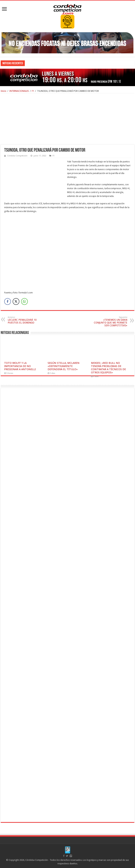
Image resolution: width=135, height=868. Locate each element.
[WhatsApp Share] (24, 301)
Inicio (4, 91)
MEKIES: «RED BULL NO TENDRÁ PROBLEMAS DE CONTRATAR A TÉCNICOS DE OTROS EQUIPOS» (108, 368)
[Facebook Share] (8, 301)
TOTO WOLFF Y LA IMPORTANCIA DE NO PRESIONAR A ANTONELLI (20, 366)
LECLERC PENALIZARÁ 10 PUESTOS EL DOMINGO (26, 320)
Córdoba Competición (17, 156)
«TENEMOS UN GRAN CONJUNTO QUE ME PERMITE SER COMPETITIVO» (109, 321)
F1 (33, 91)
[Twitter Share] (16, 301)
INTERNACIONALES (19, 91)
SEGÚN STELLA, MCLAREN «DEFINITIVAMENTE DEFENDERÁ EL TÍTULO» (64, 366)
